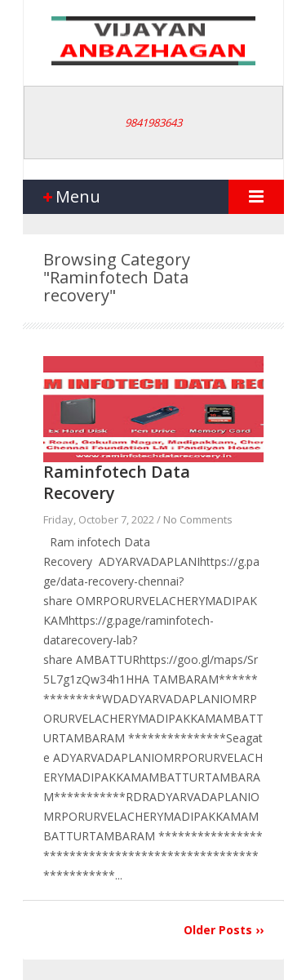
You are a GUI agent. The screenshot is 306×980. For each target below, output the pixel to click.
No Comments (198, 519)
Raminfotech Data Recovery (117, 482)
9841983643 (153, 122)
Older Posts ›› (224, 930)
